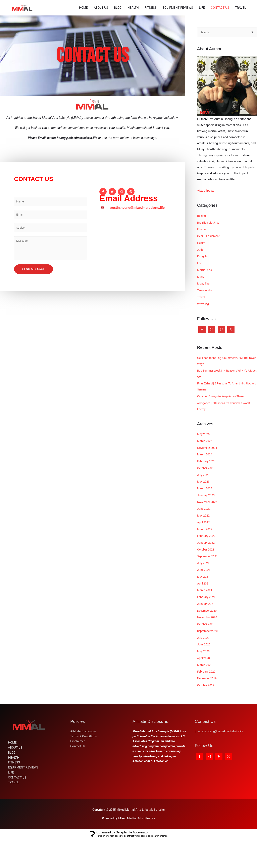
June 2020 (204, 674)
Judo (200, 279)
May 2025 (204, 463)
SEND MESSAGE (34, 300)
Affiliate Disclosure (83, 760)
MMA (201, 306)
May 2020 (204, 681)
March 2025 (205, 470)
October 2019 (206, 714)
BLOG (118, 38)
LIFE (202, 38)
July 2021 (203, 592)
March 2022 (205, 558)
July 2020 (203, 667)
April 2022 (204, 552)
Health (202, 272)
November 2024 (208, 477)
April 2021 (204, 613)
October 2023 (206, 497)
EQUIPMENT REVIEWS (178, 38)
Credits (160, 839)
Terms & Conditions (84, 765)
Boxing (202, 245)
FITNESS (151, 38)
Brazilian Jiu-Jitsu (209, 252)
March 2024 (205, 484)
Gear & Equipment (209, 265)
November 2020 (208, 647)
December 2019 (208, 708)
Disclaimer (78, 770)
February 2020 (207, 701)
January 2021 (206, 633)
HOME (83, 38)
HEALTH (133, 38)
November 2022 (208, 531)
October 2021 (206, 579)
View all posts (207, 220)
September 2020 (208, 660)
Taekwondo (205, 320)
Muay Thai (204, 313)
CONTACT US (220, 38)
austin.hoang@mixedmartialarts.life (222, 760)
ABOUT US (101, 38)
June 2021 (204, 599)
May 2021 (204, 606)
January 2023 (206, 524)
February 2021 (207, 626)
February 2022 (207, 565)
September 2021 (208, 586)
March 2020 (205, 694)
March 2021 (205, 619)
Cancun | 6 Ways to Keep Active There (223, 425)
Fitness (202, 259)
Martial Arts (205, 299)
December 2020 (208, 640)
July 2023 (203, 504)
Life (200, 293)
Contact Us (78, 776)
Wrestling (203, 333)
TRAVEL (241, 38)
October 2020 (206, 653)
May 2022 (204, 545)
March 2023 (205, 518)
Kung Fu (202, 286)
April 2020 (204, 687)
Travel (201, 326)
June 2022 (204, 538)
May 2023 (204, 511)
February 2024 (207, 491)
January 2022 (206, 572)
